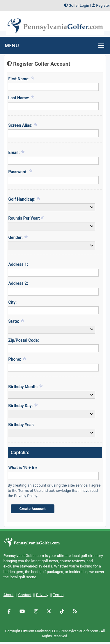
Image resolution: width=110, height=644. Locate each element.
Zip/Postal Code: (24, 340)
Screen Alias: (23, 125)
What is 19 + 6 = (23, 468)
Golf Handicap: (25, 199)
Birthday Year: (21, 425)
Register (103, 5)
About (9, 595)
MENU (12, 46)
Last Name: (22, 98)
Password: (21, 171)
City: (13, 302)
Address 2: (18, 283)
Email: (17, 152)
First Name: (22, 79)
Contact (25, 595)
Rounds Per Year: (26, 218)
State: (17, 321)
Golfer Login (79, 5)
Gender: (18, 237)
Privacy (42, 595)
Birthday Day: (23, 405)
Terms (58, 595)
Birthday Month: (26, 386)
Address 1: (18, 264)
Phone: (18, 359)
